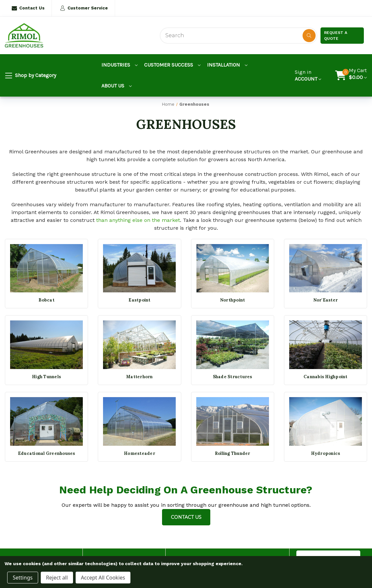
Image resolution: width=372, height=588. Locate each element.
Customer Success (172, 65)
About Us (117, 86)
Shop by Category (31, 76)
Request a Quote (336, 36)
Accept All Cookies (103, 578)
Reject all (57, 578)
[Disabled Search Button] (309, 36)
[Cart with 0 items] (358, 75)
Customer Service (84, 8)
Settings (23, 578)
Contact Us (28, 8)
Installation (227, 65)
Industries (119, 65)
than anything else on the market (138, 220)
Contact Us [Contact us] (186, 517)
